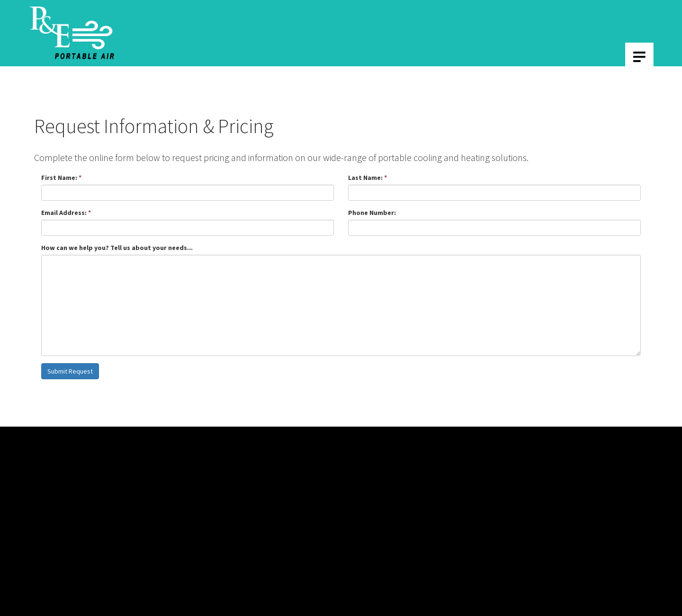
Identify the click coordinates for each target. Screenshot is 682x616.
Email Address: (66, 213)
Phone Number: (372, 213)
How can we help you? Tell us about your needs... (117, 248)
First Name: (61, 178)
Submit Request (70, 371)
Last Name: (368, 178)
